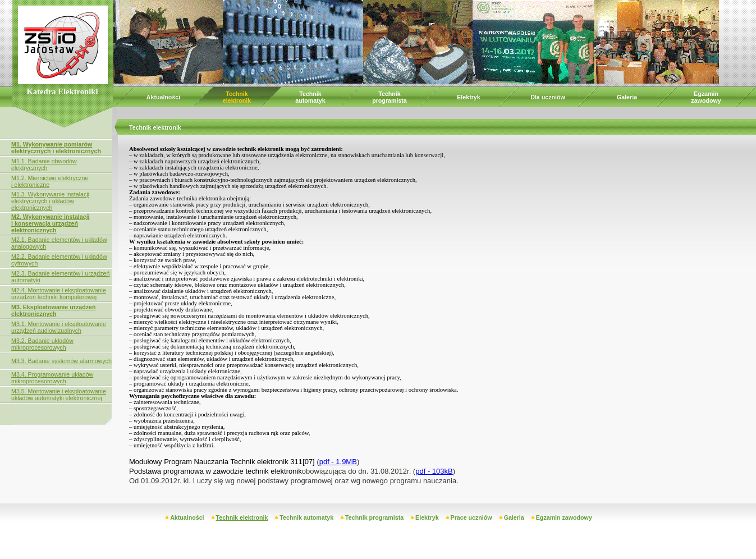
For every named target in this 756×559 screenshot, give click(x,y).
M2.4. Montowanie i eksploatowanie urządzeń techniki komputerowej (59, 294)
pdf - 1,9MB (338, 462)
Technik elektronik (237, 97)
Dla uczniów (548, 97)
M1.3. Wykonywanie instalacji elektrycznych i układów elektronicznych (50, 201)
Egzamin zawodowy (706, 97)
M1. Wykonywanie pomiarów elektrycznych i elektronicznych (56, 148)
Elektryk (468, 97)
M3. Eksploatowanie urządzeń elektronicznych (53, 310)
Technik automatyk (310, 97)
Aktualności (163, 97)
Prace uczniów (471, 517)
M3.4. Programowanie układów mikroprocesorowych (52, 378)
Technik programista (374, 517)
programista (390, 100)
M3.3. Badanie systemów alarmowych (61, 361)
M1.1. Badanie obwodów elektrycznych (44, 164)
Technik (389, 94)
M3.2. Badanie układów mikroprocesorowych (42, 344)
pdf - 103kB (434, 471)
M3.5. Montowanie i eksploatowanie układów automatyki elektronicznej (59, 395)
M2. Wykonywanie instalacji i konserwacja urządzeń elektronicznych (51, 223)
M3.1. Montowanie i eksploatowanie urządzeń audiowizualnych (59, 327)
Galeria (627, 97)
